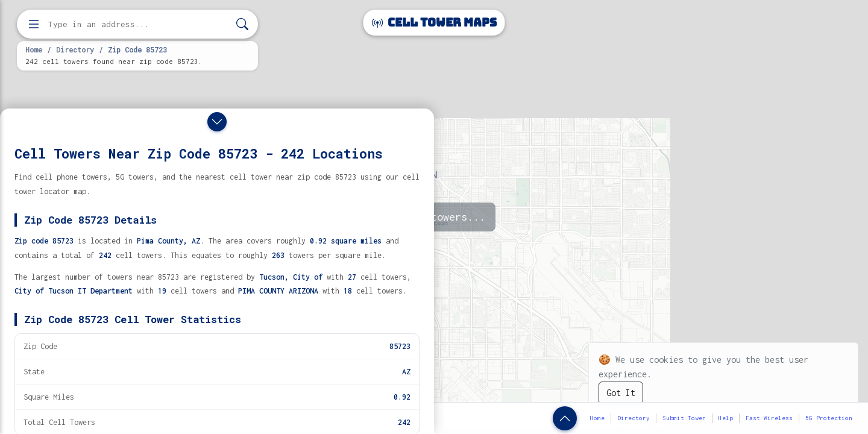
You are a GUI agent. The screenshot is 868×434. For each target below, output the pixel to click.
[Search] (242, 24)
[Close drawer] (217, 122)
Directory (75, 49)
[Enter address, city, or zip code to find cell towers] (139, 24)
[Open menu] (34, 24)
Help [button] (726, 418)
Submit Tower (684, 418)
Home (34, 49)
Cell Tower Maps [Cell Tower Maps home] (434, 23)
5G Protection (829, 418)
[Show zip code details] (565, 418)
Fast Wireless (769, 418)
